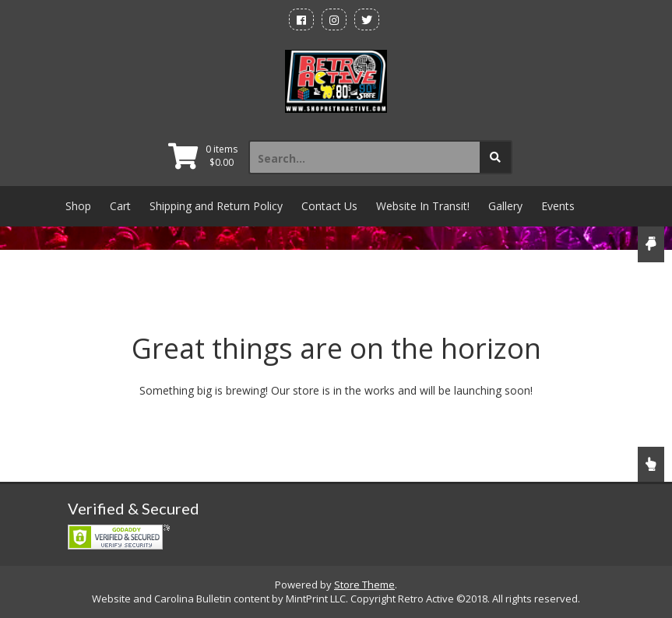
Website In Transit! (423, 206)
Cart (120, 206)
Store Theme (364, 585)
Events (558, 206)
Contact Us (329, 206)
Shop (78, 206)
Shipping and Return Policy (216, 206)
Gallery (505, 206)
